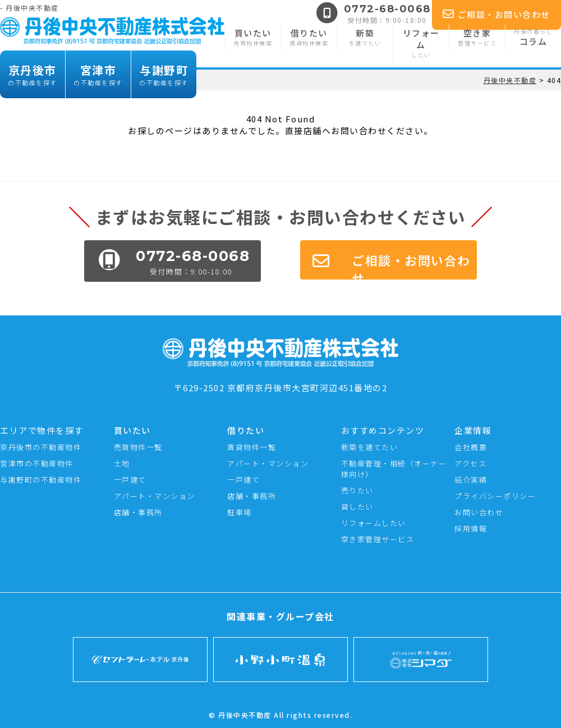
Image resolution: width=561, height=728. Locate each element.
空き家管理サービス (378, 539)
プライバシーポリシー (495, 496)
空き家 (477, 37)
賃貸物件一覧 (252, 447)
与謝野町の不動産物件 (41, 480)
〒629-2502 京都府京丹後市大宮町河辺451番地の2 (280, 382)
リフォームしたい (374, 523)
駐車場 (240, 512)
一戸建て (130, 480)
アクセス (470, 463)
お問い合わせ (479, 512)
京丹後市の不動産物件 (41, 447)
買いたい (253, 37)
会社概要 (471, 447)
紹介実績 (471, 480)
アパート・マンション (155, 496)
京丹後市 (33, 74)
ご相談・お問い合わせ (496, 14)
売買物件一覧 (138, 447)
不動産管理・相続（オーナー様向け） (394, 469)
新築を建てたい (370, 447)
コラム (533, 37)
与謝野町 (164, 74)
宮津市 (98, 74)
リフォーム (421, 43)
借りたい (309, 37)
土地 (122, 463)
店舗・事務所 (138, 512)
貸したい (357, 507)
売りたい (357, 490)
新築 (365, 37)
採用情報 (471, 528)
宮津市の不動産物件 (37, 463)
